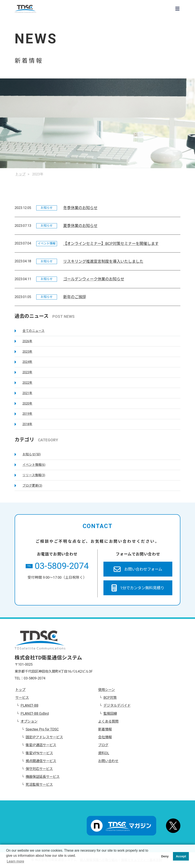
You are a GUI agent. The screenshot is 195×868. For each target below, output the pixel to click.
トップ (20, 690)
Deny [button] (165, 856)
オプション (29, 721)
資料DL (104, 753)
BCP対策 (110, 698)
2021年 (27, 393)
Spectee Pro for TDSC (42, 729)
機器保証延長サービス (43, 777)
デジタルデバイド (117, 705)
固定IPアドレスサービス (44, 737)
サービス (22, 698)
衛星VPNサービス (39, 753)
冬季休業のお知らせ (80, 208)
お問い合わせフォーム (138, 569)
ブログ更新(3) (32, 486)
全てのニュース (33, 331)
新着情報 (105, 729)
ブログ (103, 745)
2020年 (27, 403)
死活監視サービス (39, 785)
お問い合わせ (108, 761)
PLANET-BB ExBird (35, 714)
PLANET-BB (29, 705)
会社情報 (105, 737)
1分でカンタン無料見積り (138, 588)
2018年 (27, 424)
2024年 (27, 362)
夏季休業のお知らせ (80, 226)
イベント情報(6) (34, 465)
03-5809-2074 (57, 566)
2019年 (27, 414)
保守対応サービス (39, 769)
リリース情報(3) (34, 475)
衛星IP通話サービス (41, 745)
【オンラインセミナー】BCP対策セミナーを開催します (111, 244)
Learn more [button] (15, 861)
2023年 (27, 372)
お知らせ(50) (32, 454)
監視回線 (110, 714)
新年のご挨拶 (75, 297)
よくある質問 (108, 721)
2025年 (27, 352)
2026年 (27, 341)
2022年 (27, 383)
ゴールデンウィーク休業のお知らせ (94, 279)
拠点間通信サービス (41, 761)
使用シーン (107, 690)
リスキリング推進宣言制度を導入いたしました (103, 261)
